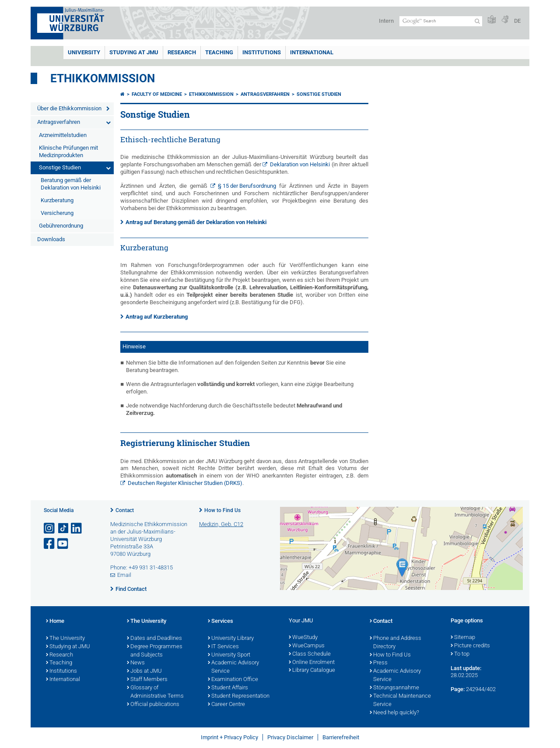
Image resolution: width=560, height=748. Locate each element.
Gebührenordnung (61, 226)
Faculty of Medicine (157, 94)
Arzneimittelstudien (63, 135)
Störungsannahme (394, 688)
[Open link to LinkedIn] (77, 529)
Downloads (51, 239)
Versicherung (57, 213)
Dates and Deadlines (154, 639)
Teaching (219, 52)
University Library (231, 639)
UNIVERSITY (84, 52)
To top (460, 654)
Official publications (153, 705)
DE (517, 21)
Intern (386, 21)
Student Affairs (228, 688)
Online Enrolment (312, 663)
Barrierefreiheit (341, 737)
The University (65, 639)
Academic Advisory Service (233, 667)
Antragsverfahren (59, 122)
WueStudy (303, 638)
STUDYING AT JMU (134, 52)
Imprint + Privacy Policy (229, 737)
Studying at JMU (68, 647)
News (136, 663)
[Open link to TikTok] (63, 529)
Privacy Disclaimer (290, 737)
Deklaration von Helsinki (300, 164)
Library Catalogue (312, 671)
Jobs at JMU (144, 671)
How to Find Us (222, 510)
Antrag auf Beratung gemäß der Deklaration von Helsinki (196, 222)
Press (379, 663)
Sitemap (463, 638)
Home (55, 622)
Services (220, 622)
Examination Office (233, 680)
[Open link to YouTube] (63, 544)
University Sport (229, 655)
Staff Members (147, 680)
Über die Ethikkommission (69, 108)
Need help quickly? (394, 713)
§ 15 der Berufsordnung (247, 186)
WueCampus (307, 646)
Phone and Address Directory (395, 643)
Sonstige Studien (60, 167)
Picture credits (470, 646)
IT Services (223, 647)
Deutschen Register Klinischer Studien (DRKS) (185, 483)
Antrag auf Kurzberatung (157, 317)
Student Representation (239, 696)
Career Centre (226, 705)
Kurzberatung (57, 200)
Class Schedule (310, 654)
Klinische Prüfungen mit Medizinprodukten (68, 151)
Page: (458, 689)
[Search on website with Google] (441, 21)
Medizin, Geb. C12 (221, 524)
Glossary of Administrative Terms (155, 692)
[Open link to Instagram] (50, 529)
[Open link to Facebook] (50, 544)
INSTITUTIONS (262, 52)
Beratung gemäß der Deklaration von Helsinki (71, 184)
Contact (125, 510)
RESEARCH (182, 52)
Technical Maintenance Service (400, 701)
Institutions (61, 671)
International (312, 52)
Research (59, 655)
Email (124, 575)
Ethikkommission (103, 78)
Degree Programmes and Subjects (155, 651)
